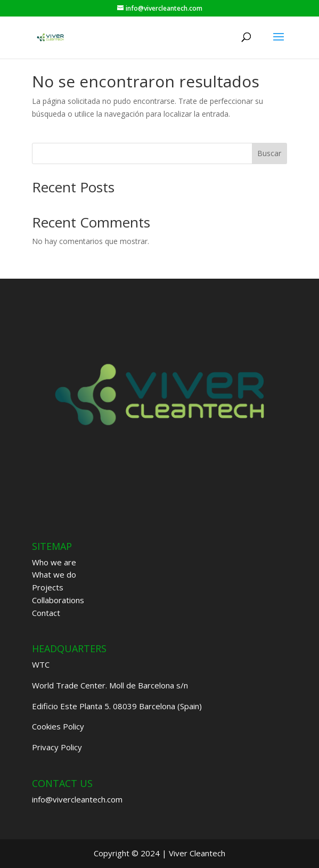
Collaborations (58, 600)
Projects (48, 587)
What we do (54, 574)
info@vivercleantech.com (77, 799)
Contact (46, 613)
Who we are (54, 562)
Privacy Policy (57, 747)
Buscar (269, 153)
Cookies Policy (58, 726)
